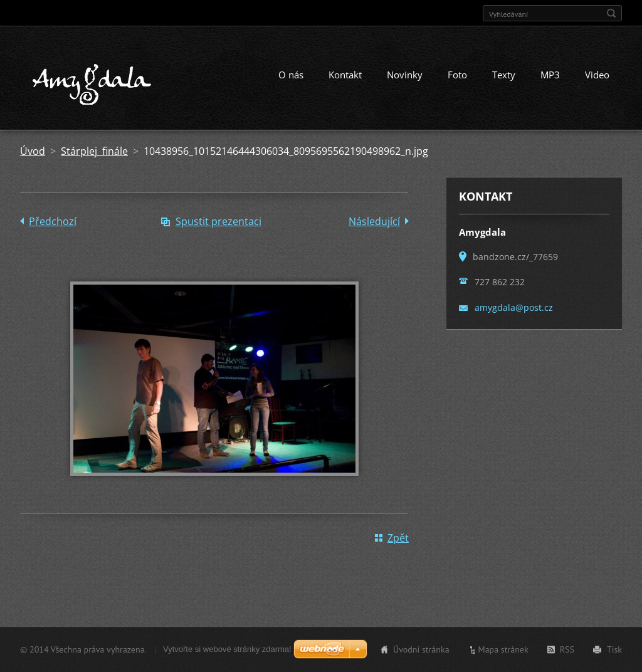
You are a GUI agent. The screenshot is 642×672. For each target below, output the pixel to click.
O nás (291, 75)
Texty (504, 75)
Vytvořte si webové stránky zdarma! (227, 649)
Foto (457, 75)
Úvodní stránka (421, 649)
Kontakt (345, 75)
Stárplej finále (94, 151)
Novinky (405, 75)
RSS (567, 649)
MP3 (550, 75)
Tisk (614, 649)
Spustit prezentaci (218, 221)
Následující (374, 221)
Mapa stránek (503, 649)
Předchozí (53, 221)
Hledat (611, 13)
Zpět (398, 538)
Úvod (33, 151)
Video (597, 75)
